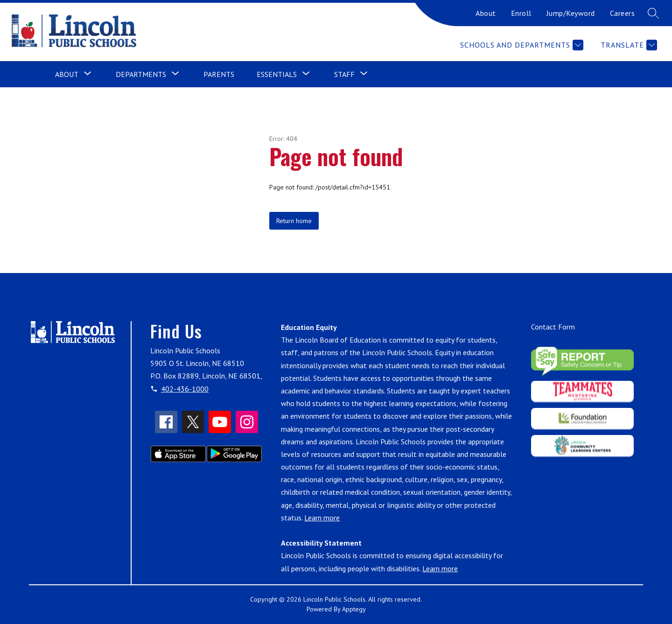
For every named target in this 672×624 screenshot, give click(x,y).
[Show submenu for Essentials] (277, 74)
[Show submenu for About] (67, 74)
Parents (219, 74)
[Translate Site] (628, 45)
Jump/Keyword (571, 13)
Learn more (322, 518)
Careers (623, 13)
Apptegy (354, 609)
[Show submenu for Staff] (344, 74)
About (486, 13)
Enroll (521, 13)
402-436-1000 (185, 389)
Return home (294, 221)
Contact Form (553, 327)
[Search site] (653, 13)
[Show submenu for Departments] (141, 74)
